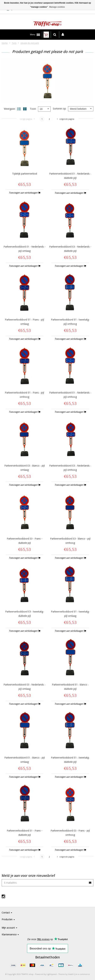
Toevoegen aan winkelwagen (24, 193)
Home (5, 43)
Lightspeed (52, 974)
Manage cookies (57, 7)
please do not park (30, 43)
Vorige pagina (27, 119)
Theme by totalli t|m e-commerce (74, 974)
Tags (14, 43)
